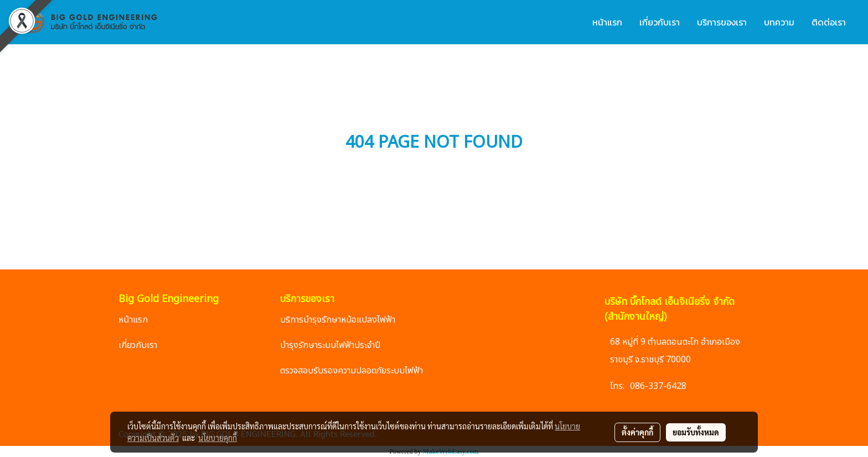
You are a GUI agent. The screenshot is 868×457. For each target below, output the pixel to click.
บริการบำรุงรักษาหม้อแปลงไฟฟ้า (338, 320)
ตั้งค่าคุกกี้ (637, 432)
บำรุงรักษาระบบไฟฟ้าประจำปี (330, 345)
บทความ (779, 22)
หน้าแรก (607, 22)
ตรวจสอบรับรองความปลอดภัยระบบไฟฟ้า (352, 371)
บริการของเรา (722, 22)
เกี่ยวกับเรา (660, 22)
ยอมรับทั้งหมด (696, 432)
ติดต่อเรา (829, 22)
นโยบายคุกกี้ (218, 438)
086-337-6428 (658, 386)
